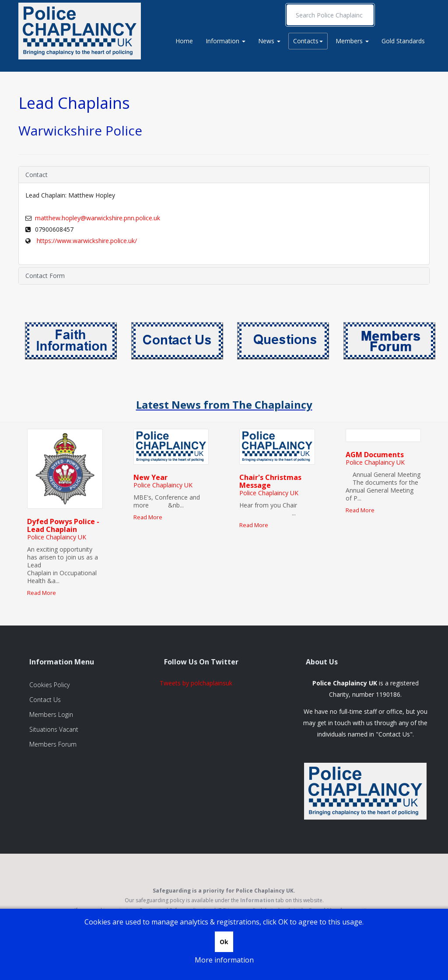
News (269, 41)
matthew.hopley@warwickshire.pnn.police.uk (98, 218)
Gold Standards (403, 41)
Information (226, 41)
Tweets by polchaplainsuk (196, 683)
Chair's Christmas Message (270, 481)
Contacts (308, 41)
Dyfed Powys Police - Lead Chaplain (63, 525)
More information (224, 960)
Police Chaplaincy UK (57, 537)
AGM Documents (375, 455)
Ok (224, 942)
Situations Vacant (54, 729)
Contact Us (45, 700)
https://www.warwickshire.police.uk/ (86, 241)
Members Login (51, 714)
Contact (37, 175)
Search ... (287, 5)
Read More (42, 593)
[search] (330, 15)
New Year (150, 477)
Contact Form (45, 276)
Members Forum (53, 744)
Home (184, 41)
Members (352, 41)
